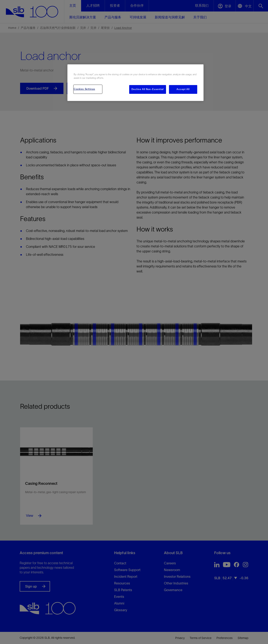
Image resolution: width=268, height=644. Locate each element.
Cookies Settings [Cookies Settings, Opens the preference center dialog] (84, 89)
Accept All (183, 89)
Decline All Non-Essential (148, 89)
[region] (135, 83)
